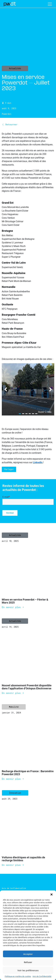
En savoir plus (13, 607)
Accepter (28, 954)
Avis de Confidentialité (42, 976)
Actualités (15, 68)
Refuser (28, 962)
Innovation (15, 793)
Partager (9, 469)
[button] (52, 894)
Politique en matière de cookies (18, 976)
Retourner (10, 124)
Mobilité (14, 707)
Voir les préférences (28, 970)
